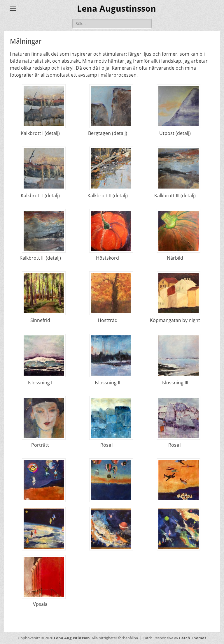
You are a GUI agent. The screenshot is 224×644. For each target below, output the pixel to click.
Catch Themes (193, 638)
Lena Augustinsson (117, 9)
